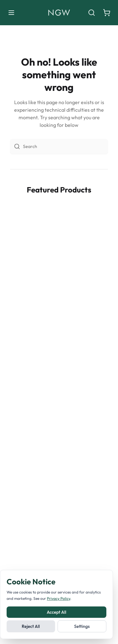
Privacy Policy (59, 598)
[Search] (92, 13)
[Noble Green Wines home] (59, 13)
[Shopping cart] (107, 13)
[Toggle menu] (11, 13)
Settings (82, 626)
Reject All (31, 626)
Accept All (56, 612)
